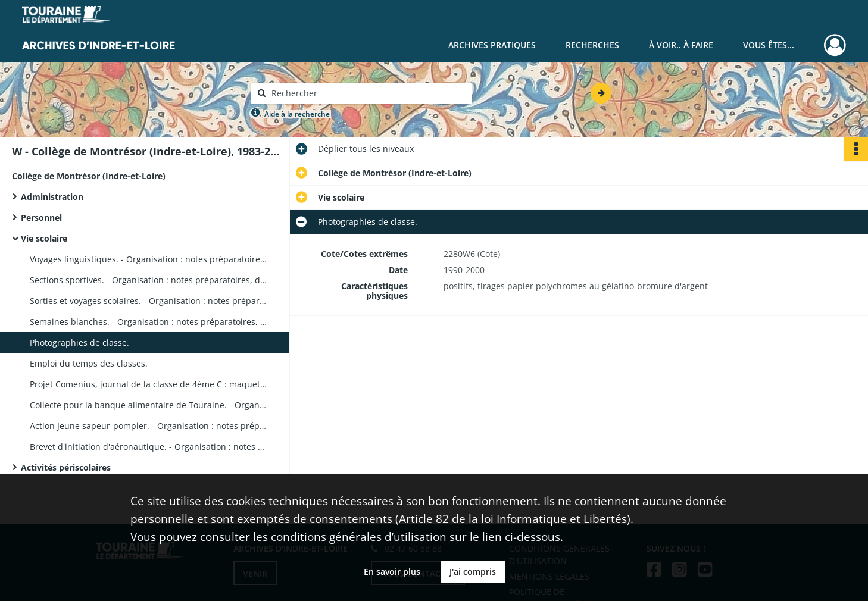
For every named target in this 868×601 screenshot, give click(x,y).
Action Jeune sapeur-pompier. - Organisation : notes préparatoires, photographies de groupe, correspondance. (149, 426)
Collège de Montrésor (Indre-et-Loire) (89, 176)
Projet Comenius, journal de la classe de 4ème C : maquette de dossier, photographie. (149, 384)
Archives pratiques (492, 45)
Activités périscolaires (66, 467)
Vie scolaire (44, 238)
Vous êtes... (769, 45)
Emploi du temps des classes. (89, 363)
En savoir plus (392, 572)
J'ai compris (473, 572)
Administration (52, 197)
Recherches (592, 45)
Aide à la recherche (297, 114)
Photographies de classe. (79, 342)
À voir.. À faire (681, 45)
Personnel (41, 217)
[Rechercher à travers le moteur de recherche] (367, 93)
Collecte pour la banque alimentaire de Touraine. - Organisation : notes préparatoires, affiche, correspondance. (149, 405)
